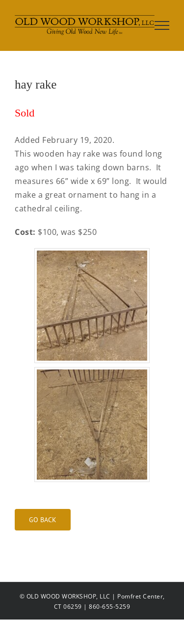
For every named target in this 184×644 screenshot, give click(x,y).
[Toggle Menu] (162, 25)
